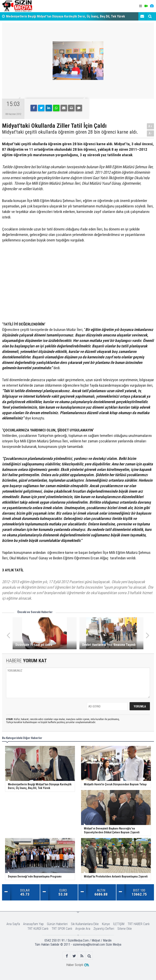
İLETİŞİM (119, 924)
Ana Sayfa (13, 924)
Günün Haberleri (57, 924)
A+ (150, 126)
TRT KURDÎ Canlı (38, 929)
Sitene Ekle (125, 929)
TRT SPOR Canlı (62, 929)
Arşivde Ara (83, 929)
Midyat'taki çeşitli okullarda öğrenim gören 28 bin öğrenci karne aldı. (70, 132)
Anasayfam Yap (33, 924)
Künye (106, 924)
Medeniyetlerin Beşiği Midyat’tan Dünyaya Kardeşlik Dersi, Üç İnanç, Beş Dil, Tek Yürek (66, 16)
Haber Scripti (75, 965)
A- (151, 133)
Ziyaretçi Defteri (104, 929)
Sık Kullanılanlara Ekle (85, 924)
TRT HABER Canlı (139, 924)
